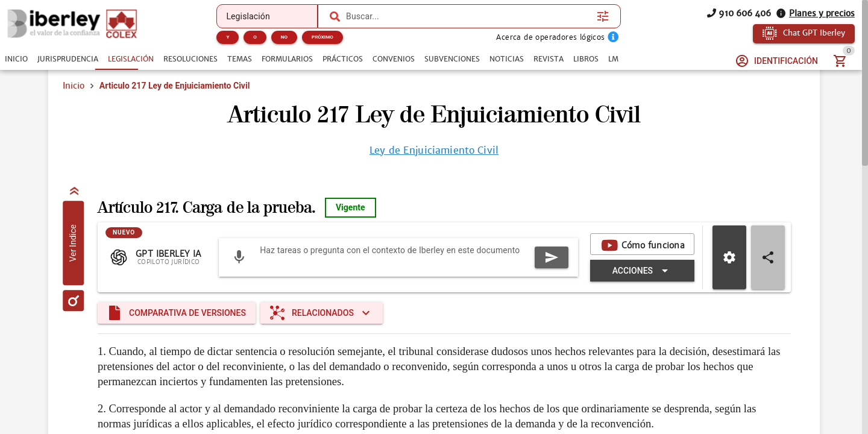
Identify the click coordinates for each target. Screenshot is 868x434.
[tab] (16, 59)
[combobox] (468, 16)
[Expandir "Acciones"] (642, 271)
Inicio (74, 86)
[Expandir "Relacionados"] (322, 313)
